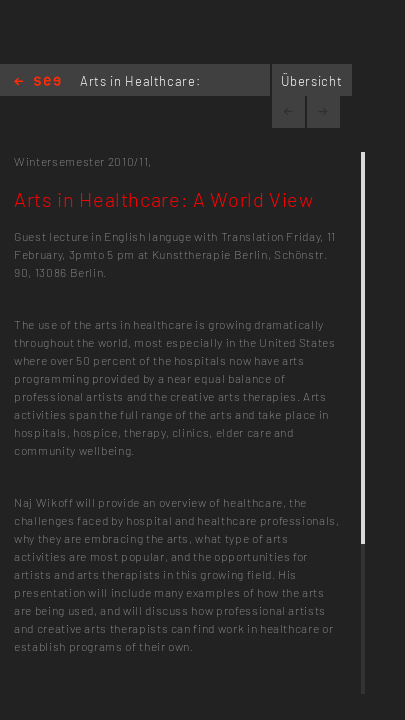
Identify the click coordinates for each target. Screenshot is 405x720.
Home (37, 82)
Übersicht (311, 81)
